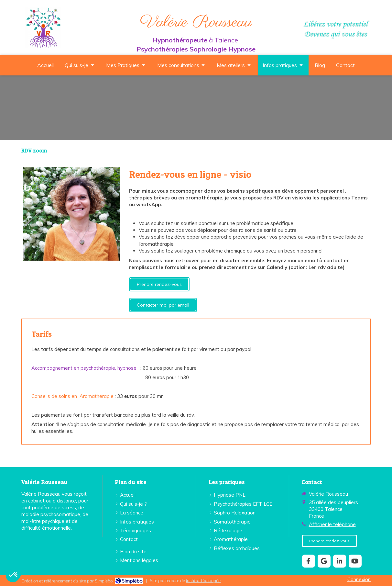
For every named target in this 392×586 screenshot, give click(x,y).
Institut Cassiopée (203, 580)
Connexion (359, 579)
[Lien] (72, 214)
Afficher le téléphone (332, 524)
